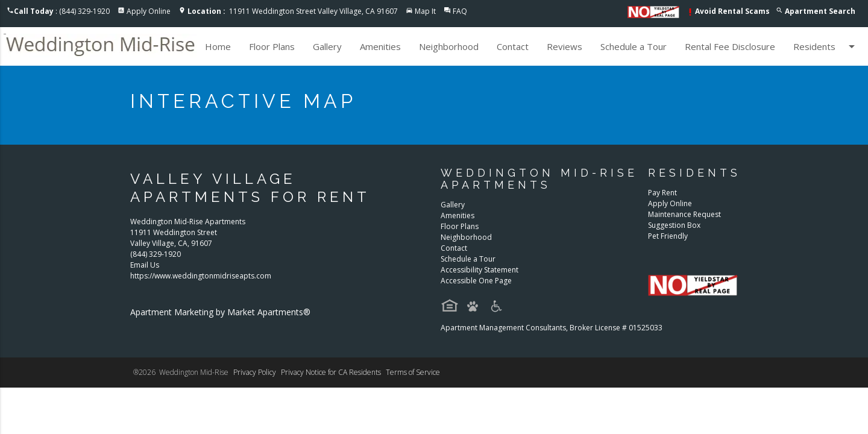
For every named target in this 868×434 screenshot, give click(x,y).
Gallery (327, 46)
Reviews (565, 46)
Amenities (380, 46)
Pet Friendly (668, 236)
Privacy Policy (255, 372)
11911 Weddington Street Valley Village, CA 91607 (293, 11)
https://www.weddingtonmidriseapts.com (201, 276)
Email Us (145, 265)
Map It (425, 11)
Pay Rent (662, 193)
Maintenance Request (684, 214)
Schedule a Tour (634, 46)
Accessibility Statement (480, 270)
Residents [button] (826, 46)
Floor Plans (272, 46)
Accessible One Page (476, 281)
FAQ (460, 11)
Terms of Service (413, 372)
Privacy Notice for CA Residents (331, 372)
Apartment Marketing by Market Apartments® (220, 312)
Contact (513, 46)
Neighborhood (449, 46)
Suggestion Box (674, 225)
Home (218, 46)
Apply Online (149, 11)
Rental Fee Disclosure (730, 46)
